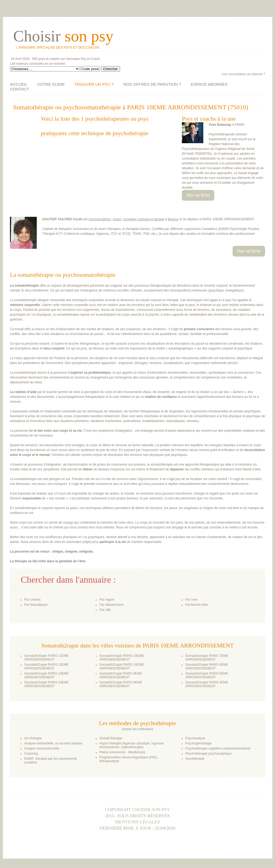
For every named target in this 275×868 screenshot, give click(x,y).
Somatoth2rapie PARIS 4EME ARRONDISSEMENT (207, 684)
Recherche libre (197, 605)
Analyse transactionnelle (42, 748)
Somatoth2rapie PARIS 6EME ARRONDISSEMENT (207, 667)
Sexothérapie (195, 759)
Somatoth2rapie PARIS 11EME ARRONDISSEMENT (46, 658)
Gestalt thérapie (111, 738)
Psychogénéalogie (198, 743)
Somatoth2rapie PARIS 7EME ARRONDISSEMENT (207, 658)
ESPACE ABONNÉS (209, 84)
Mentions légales (137, 822)
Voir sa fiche (198, 195)
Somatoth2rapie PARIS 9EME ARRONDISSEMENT (121, 675)
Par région (107, 600)
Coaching (31, 754)
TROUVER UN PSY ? (94, 84)
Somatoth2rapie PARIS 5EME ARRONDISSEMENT (207, 675)
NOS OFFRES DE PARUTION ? (152, 84)
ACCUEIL (19, 84)
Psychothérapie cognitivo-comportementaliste (218, 748)
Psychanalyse (195, 738)
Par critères (32, 600)
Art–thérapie (33, 738)
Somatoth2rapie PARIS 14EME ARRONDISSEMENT (46, 684)
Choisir (63, 36)
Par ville (105, 610)
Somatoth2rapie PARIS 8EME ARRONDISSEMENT (121, 684)
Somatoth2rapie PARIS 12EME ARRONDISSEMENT (46, 667)
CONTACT (19, 89)
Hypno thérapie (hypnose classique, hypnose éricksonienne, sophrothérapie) (131, 745)
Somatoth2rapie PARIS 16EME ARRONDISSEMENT (122, 667)
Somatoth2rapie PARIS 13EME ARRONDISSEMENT (46, 675)
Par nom (191, 600)
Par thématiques (36, 605)
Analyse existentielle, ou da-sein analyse (53, 743)
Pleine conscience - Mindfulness (122, 752)
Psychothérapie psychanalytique (208, 754)
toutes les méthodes (137, 729)
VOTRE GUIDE (51, 84)
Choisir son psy (151, 810)
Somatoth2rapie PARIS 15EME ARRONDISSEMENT (122, 658)
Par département (111, 605)
